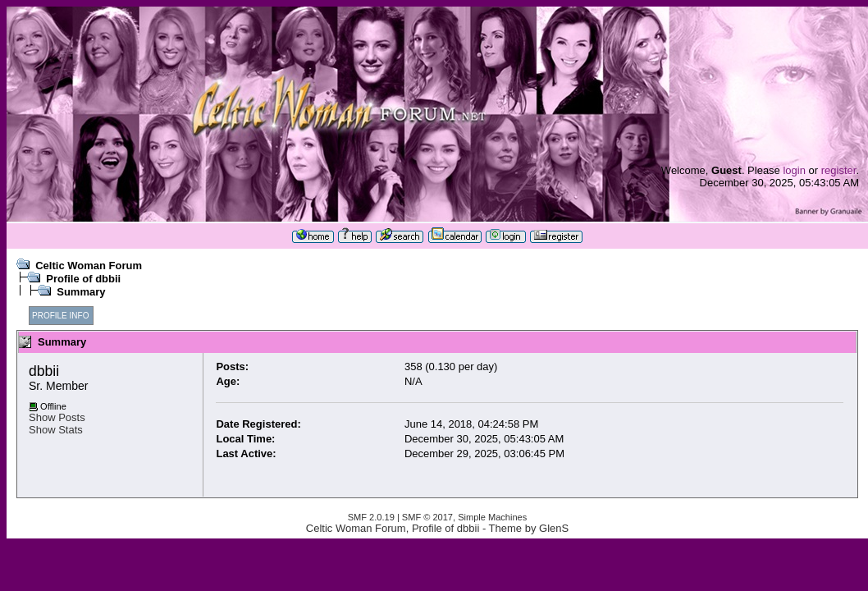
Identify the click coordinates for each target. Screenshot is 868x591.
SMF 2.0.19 (371, 517)
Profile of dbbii (83, 279)
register (839, 170)
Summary (81, 292)
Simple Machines (492, 517)
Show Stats (56, 430)
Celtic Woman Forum (89, 266)
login (794, 170)
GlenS (554, 528)
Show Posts (57, 417)
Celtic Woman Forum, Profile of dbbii (393, 528)
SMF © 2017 (427, 517)
